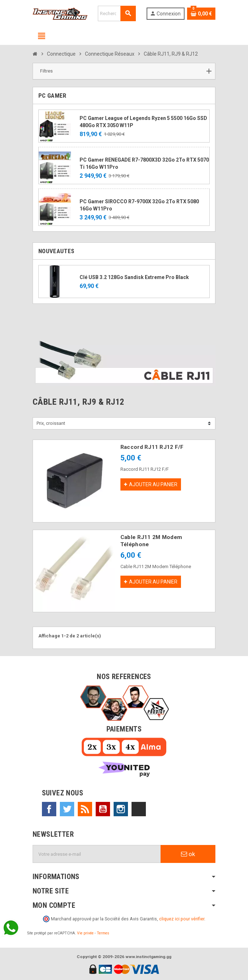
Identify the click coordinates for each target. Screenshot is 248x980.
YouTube (103, 809)
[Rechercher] (117, 13)
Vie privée (85, 933)
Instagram (121, 809)
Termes (103, 933)
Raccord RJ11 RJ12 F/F (152, 447)
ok (188, 854)
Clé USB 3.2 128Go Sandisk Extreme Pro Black (134, 277)
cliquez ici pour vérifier (182, 919)
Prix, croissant (51, 423)
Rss (85, 809)
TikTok (139, 809)
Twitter (67, 809)
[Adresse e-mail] (97, 854)
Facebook (49, 809)
